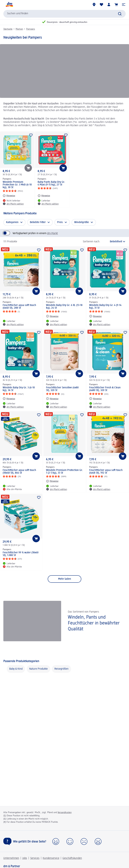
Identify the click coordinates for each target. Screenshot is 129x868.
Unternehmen (11, 858)
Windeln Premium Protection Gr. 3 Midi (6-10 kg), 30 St (17, 185)
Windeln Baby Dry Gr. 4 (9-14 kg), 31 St (105, 307)
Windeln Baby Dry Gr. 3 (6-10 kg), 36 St (19, 389)
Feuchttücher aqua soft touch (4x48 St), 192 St (106, 472)
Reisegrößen (61, 669)
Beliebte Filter (38, 222)
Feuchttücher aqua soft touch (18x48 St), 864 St (19, 472)
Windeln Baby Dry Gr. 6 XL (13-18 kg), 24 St (64, 307)
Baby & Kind (16, 669)
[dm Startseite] (9, 5)
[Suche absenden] (120, 14)
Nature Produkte (38, 669)
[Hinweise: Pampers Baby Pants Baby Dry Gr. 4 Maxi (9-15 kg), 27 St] (44, 196)
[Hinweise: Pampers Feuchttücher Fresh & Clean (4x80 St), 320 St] (95, 399)
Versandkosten (65, 812)
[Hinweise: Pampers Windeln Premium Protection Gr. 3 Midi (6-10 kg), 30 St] (9, 196)
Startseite (8, 29)
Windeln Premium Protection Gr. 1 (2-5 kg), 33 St (64, 472)
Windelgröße (82, 222)
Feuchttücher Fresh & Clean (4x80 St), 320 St (105, 389)
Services (35, 858)
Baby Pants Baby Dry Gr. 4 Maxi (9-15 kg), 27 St (51, 183)
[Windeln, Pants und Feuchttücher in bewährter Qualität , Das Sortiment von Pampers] (64, 621)
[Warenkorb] (116, 5)
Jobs (25, 858)
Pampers (31, 29)
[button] (124, 5)
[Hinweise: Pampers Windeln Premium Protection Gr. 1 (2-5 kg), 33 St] (52, 481)
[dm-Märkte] (94, 5)
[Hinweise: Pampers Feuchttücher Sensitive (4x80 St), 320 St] (52, 399)
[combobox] (64, 14)
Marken (19, 29)
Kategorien (12, 222)
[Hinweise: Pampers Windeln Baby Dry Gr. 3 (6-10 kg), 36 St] (9, 399)
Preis (60, 222)
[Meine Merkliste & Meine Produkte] (101, 5)
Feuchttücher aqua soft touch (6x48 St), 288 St (19, 307)
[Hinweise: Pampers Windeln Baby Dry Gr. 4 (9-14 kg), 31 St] (95, 316)
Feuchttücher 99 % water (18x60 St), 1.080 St (21, 554)
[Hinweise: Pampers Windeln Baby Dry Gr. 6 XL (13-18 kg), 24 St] (52, 316)
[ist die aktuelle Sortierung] (114, 242)
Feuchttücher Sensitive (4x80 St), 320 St (62, 389)
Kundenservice (51, 858)
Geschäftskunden (72, 858)
